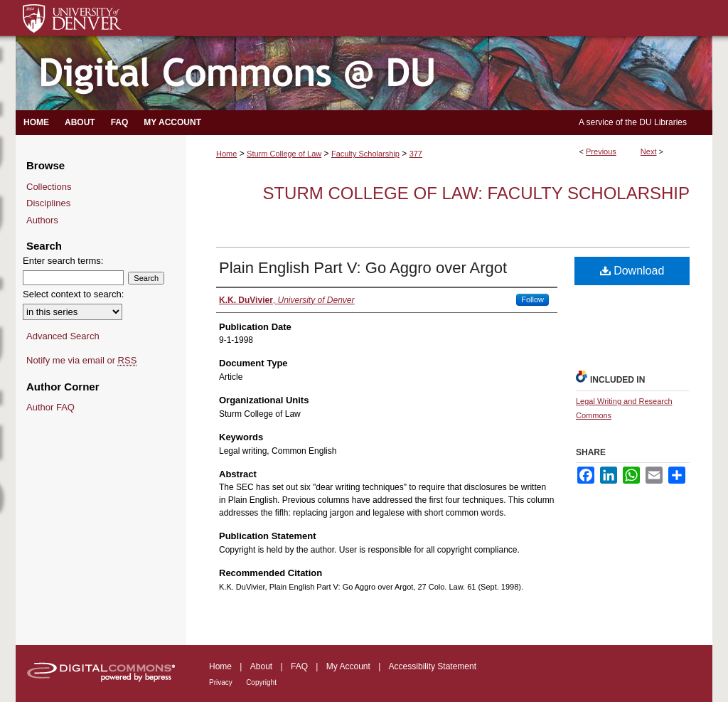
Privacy (221, 682)
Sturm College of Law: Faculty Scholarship (476, 193)
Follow (532, 299)
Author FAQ (50, 407)
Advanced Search (63, 336)
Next (649, 151)
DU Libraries (663, 122)
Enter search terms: (63, 261)
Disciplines (48, 203)
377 (416, 154)
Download (632, 271)
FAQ (299, 666)
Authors (42, 220)
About (261, 666)
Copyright (261, 682)
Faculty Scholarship (365, 154)
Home (226, 154)
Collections (49, 187)
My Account (348, 666)
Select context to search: (73, 294)
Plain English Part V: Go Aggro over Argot (363, 268)
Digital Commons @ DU (364, 74)
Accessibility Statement (433, 666)
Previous (601, 151)
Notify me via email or (81, 361)
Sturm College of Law (284, 154)
